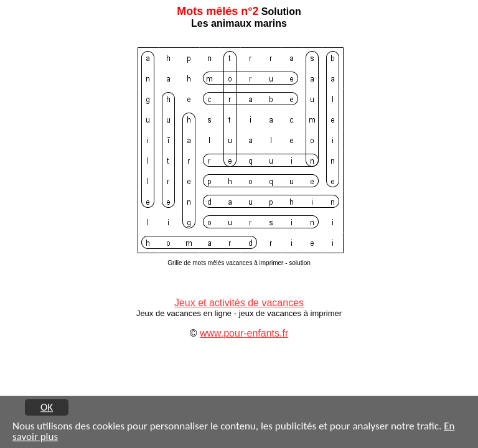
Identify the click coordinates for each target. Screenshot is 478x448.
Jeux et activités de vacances (239, 303)
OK (47, 407)
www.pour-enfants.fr (244, 333)
